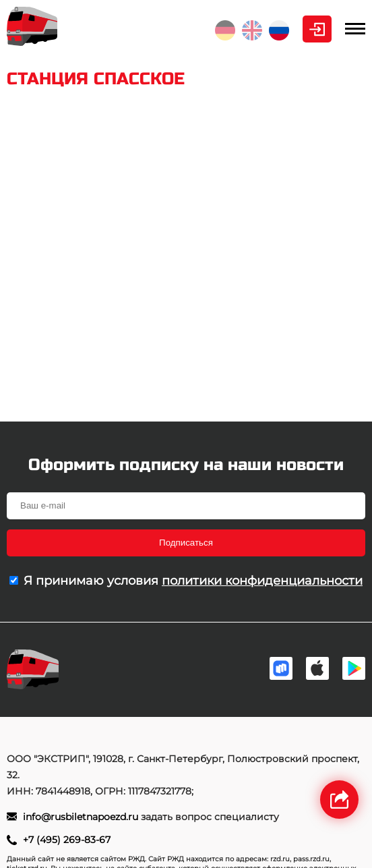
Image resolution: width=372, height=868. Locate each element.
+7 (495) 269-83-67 (67, 840)
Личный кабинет (317, 29)
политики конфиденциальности (262, 581)
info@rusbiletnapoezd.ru (82, 817)
